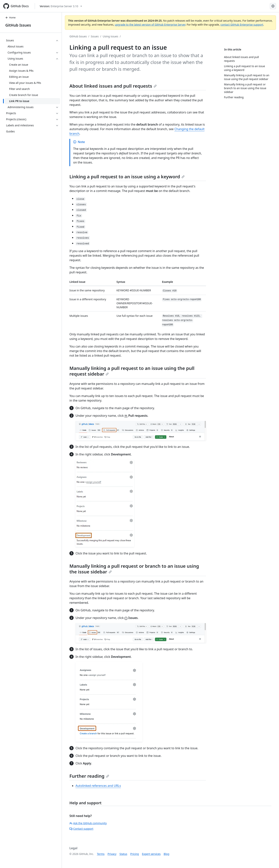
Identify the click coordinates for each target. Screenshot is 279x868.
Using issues (110, 36)
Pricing (135, 854)
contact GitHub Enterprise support (242, 25)
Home (10, 18)
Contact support (81, 829)
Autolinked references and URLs (98, 786)
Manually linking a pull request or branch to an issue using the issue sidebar (134, 569)
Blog (167, 854)
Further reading (89, 776)
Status (123, 854)
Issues (95, 36)
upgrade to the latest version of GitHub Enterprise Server (150, 25)
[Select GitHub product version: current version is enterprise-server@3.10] (61, 6)
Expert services (151, 854)
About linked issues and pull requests (113, 86)
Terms (101, 854)
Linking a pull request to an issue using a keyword (127, 177)
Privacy (112, 854)
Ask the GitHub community (88, 823)
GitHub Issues (18, 25)
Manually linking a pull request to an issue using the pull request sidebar (132, 371)
